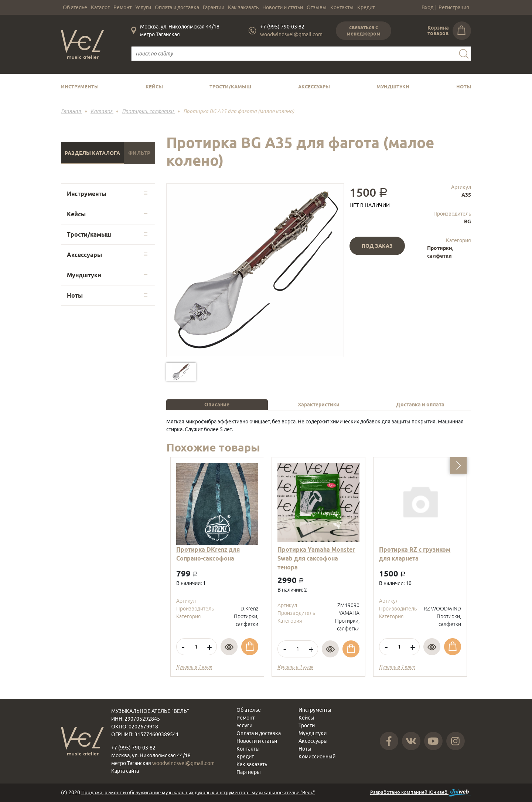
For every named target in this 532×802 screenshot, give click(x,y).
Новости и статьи (283, 7)
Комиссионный (317, 757)
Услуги (143, 7)
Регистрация (454, 7)
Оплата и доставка (177, 7)
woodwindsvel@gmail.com (291, 34)
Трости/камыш (230, 87)
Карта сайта (125, 771)
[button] (458, 465)
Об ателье (75, 7)
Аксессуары (314, 87)
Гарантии (214, 7)
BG (468, 221)
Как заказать (243, 7)
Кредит (366, 7)
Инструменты (80, 87)
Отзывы (317, 7)
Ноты (464, 87)
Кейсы (154, 87)
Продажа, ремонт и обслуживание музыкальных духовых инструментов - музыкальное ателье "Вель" (198, 792)
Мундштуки (393, 87)
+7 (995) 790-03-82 (282, 27)
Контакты (342, 7)
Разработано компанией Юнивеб (421, 793)
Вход (427, 7)
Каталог (100, 7)
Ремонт (122, 7)
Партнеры (249, 772)
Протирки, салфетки (440, 252)
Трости (307, 725)
